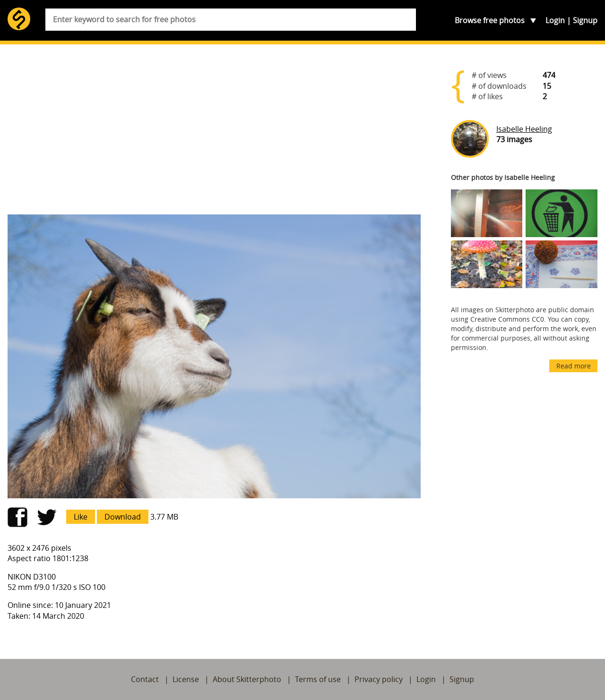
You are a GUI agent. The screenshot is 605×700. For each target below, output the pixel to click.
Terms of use (318, 679)
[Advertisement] (214, 133)
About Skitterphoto (247, 679)
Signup (585, 20)
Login (555, 20)
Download (123, 517)
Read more (574, 366)
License (186, 679)
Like (81, 517)
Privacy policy (379, 679)
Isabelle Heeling (524, 129)
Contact (145, 679)
